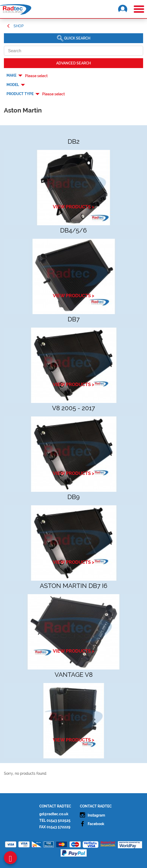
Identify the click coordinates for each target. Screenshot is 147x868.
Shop (19, 26)
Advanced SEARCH (73, 63)
